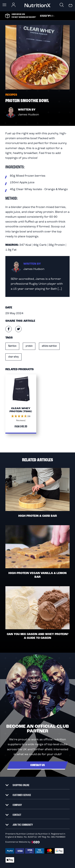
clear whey (13, 357)
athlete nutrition (49, 346)
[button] (21, 419)
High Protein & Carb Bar (38, 516)
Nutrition (12, 346)
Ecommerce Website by (23, 842)
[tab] (37, 783)
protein (29, 346)
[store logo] (37, 5)
